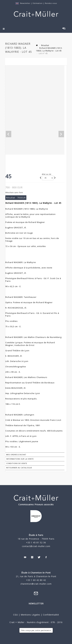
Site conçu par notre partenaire (36, 630)
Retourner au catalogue (19, 468)
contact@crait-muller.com (36, 546)
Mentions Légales (30, 615)
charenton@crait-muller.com (36, 584)
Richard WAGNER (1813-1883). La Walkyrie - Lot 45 (49, 49)
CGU (16, 615)
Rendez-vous (51, 3)
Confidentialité (51, 615)
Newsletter (25, 3)
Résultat (45, 45)
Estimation (38, 3)
